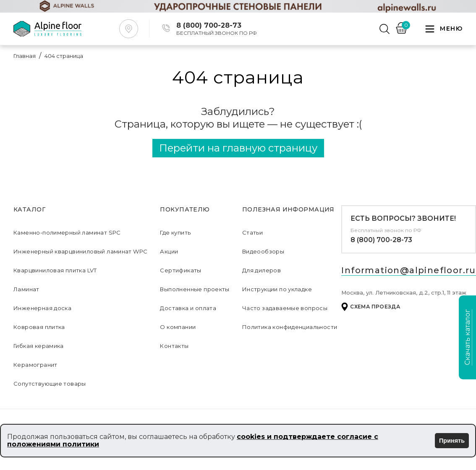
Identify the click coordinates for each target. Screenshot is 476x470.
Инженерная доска (42, 308)
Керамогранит (35, 365)
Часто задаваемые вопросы (285, 308)
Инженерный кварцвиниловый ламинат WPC (80, 251)
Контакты (174, 346)
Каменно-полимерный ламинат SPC (67, 232)
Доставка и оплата (188, 308)
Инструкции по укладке (277, 289)
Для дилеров (262, 270)
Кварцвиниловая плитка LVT (55, 270)
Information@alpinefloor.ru (408, 270)
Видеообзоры (263, 251)
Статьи (252, 232)
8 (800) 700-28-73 (381, 240)
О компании (178, 327)
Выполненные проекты (195, 289)
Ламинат (26, 289)
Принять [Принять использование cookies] (452, 441)
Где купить (175, 232)
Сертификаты (180, 270)
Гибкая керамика (39, 346)
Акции (169, 251)
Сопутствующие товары (50, 384)
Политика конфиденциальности (290, 327)
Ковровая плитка (39, 327)
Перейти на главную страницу (238, 148)
